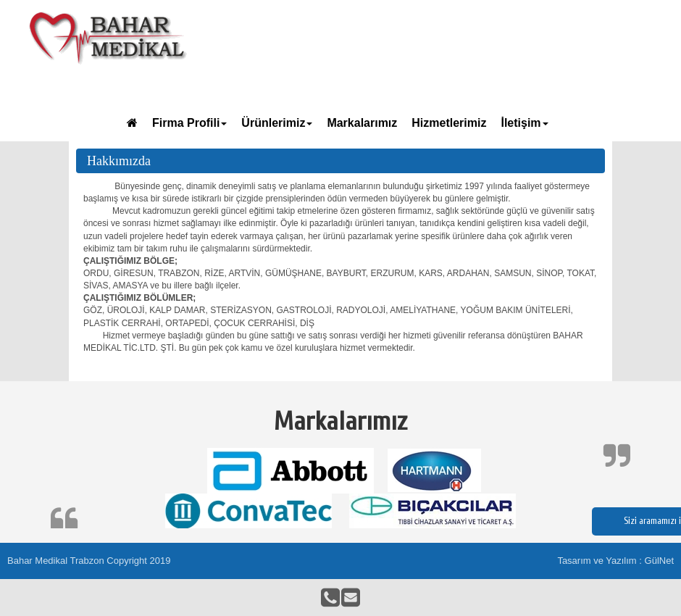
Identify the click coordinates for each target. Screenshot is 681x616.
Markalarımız (362, 123)
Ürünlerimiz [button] (277, 123)
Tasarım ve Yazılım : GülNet (615, 561)
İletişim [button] (524, 123)
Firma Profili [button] (189, 123)
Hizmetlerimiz (449, 123)
